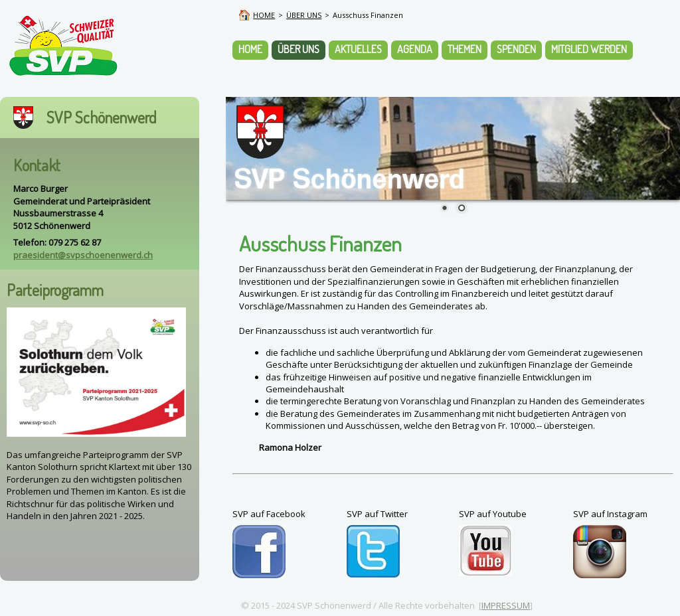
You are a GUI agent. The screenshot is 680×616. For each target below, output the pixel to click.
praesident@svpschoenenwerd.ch (83, 255)
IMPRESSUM (506, 605)
